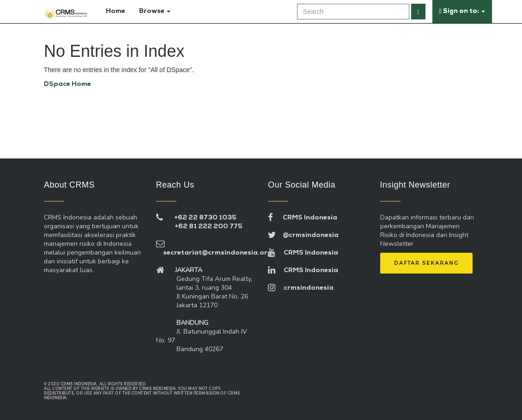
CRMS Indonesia (303, 218)
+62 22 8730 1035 (205, 218)
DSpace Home (67, 84)
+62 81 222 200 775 (209, 227)
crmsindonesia (301, 288)
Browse (155, 11)
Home (114, 11)
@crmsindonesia (303, 235)
